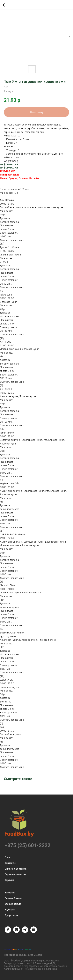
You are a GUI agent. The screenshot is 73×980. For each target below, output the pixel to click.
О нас (8, 857)
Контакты (10, 863)
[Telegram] (25, 932)
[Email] (34, 932)
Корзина (9, 880)
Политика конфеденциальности (23, 955)
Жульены (10, 910)
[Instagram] (16, 932)
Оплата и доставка (16, 869)
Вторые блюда (13, 904)
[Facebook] (8, 932)
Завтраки (10, 893)
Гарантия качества (15, 874)
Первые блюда (13, 898)
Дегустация (11, 915)
